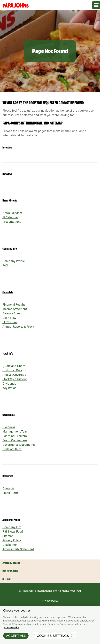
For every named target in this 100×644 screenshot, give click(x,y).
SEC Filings (10, 322)
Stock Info (8, 353)
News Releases (12, 213)
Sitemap (8, 536)
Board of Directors (15, 436)
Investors (7, 147)
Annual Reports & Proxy (18, 327)
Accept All (16, 636)
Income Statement (15, 309)
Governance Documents (19, 445)
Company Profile (14, 261)
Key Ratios (9, 388)
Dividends (9, 384)
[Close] (97, 610)
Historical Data (12, 370)
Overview (7, 174)
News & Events (10, 200)
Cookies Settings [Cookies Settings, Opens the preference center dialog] (53, 636)
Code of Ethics (12, 449)
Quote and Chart (14, 366)
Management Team (15, 431)
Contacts (8, 488)
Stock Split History (15, 379)
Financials (8, 292)
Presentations (12, 222)
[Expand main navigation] (96, 5)
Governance (8, 415)
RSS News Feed (13, 531)
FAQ (5, 265)
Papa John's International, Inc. (39, 591)
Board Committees (15, 440)
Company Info (10, 249)
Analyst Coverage (14, 375)
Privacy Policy (12, 540)
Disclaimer (10, 545)
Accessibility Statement (18, 549)
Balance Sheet (12, 313)
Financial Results (14, 305)
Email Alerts (11, 493)
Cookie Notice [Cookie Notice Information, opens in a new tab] (12, 628)
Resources (8, 476)
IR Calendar (10, 217)
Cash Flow (9, 318)
